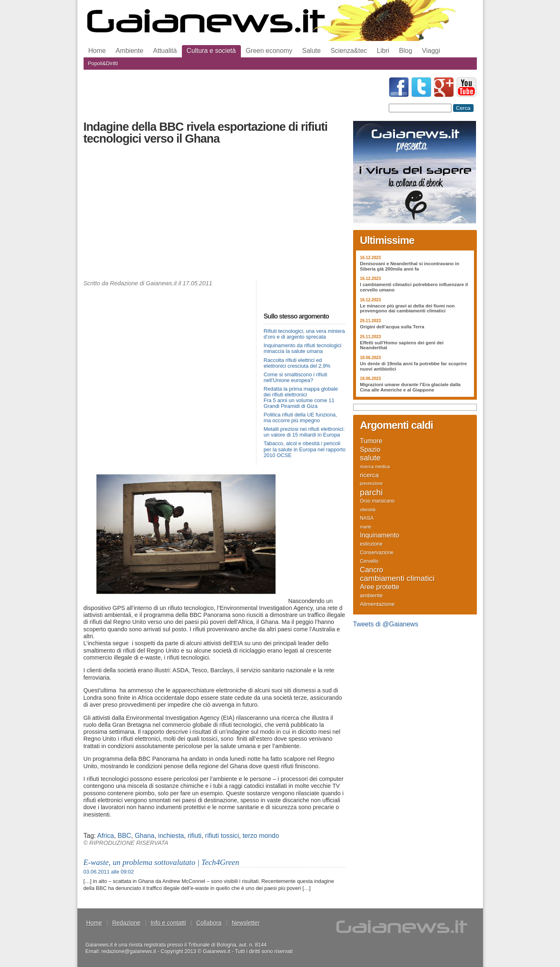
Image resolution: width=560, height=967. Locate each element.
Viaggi (431, 51)
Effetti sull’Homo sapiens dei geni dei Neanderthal (402, 345)
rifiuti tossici (222, 836)
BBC (124, 836)
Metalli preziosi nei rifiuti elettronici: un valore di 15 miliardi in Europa (304, 432)
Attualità (165, 51)
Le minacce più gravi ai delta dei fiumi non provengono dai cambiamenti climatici (408, 308)
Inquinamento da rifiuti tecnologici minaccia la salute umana (303, 348)
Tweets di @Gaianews (386, 624)
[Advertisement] (215, 214)
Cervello (369, 561)
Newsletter (246, 923)
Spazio (370, 449)
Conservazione (377, 553)
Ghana (145, 836)
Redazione (126, 923)
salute (371, 458)
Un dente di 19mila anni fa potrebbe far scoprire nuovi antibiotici (414, 366)
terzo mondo (261, 836)
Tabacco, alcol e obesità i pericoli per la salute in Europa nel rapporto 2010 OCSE (305, 449)
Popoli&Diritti (103, 63)
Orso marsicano (377, 501)
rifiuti (195, 836)
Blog (406, 51)
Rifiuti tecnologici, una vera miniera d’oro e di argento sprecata (304, 334)
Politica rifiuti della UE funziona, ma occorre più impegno (300, 418)
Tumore (371, 441)
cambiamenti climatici (397, 578)
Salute (312, 51)
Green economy (269, 51)
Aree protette (380, 587)
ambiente (372, 595)
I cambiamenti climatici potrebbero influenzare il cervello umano (414, 287)
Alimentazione (377, 604)
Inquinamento (380, 535)
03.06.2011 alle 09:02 (109, 872)
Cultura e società (211, 51)
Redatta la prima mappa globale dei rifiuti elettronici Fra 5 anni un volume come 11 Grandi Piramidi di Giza (301, 397)
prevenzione (372, 483)
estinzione (371, 544)
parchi (372, 492)
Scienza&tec (349, 51)
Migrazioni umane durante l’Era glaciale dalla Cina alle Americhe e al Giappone (410, 387)
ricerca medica (375, 466)
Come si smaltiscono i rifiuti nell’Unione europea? (296, 377)
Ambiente (129, 51)
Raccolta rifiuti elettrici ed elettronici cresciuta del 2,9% (297, 363)
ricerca (370, 475)
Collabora (209, 923)
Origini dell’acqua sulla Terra (392, 327)
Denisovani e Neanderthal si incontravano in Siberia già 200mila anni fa (410, 266)
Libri (383, 51)
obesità (368, 509)
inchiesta (171, 836)
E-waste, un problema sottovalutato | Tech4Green (161, 862)
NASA (367, 518)
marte (366, 527)
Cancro (372, 570)
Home (97, 51)
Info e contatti (168, 923)
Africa (105, 836)
